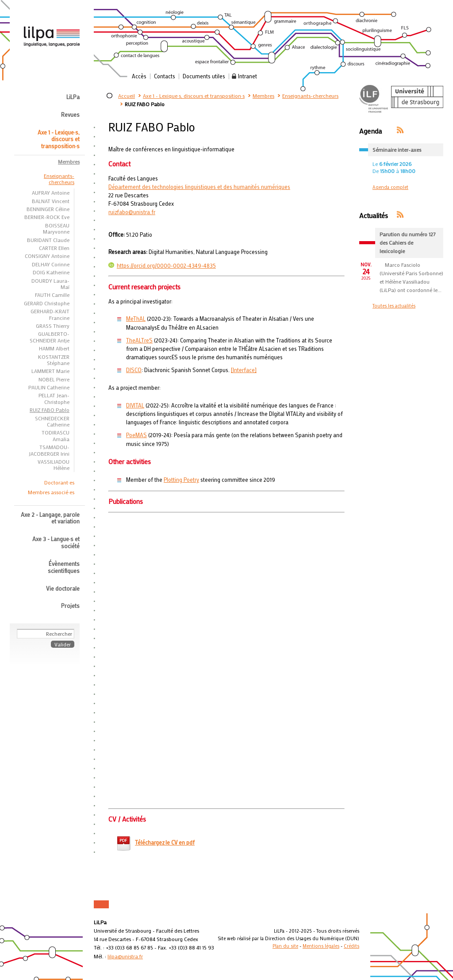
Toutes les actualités (394, 306)
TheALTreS (139, 340)
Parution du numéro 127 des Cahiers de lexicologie (407, 242)
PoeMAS (136, 435)
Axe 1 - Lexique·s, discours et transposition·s (194, 96)
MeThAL (136, 319)
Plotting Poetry (181, 480)
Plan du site (285, 946)
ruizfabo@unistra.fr (132, 212)
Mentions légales (321, 946)
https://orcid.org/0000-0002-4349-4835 (162, 265)
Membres (263, 96)
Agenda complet (390, 187)
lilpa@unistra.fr (125, 956)
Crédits (351, 946)
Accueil (127, 96)
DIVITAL (135, 405)
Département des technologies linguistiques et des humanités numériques (199, 187)
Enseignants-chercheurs (310, 96)
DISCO (134, 370)
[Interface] (244, 370)
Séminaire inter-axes (397, 150)
